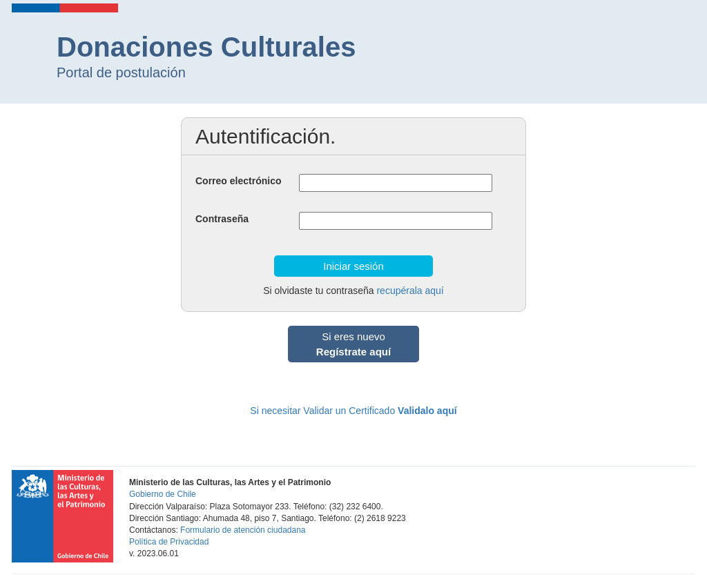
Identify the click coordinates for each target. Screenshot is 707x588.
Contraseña (222, 219)
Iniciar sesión (353, 266)
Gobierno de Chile (163, 494)
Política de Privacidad (169, 542)
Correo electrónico (238, 181)
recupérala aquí (410, 291)
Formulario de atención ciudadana (243, 530)
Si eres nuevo (353, 344)
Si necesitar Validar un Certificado (353, 411)
